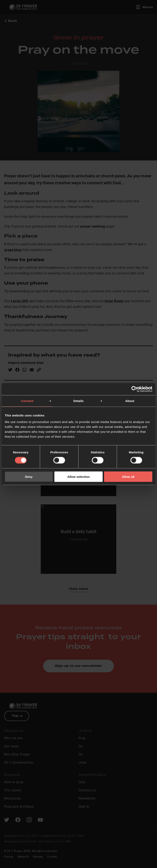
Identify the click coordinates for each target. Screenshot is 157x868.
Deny (29, 477)
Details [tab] (78, 401)
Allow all (128, 477)
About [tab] (130, 401)
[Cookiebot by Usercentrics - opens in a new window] (134, 389)
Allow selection (78, 477)
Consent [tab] (27, 401)
